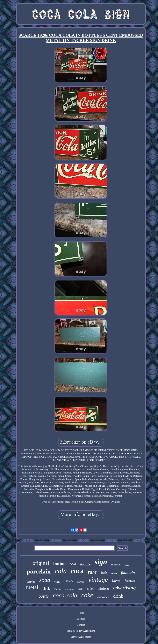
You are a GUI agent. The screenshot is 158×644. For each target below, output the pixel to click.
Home (81, 613)
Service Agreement (81, 637)
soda (45, 580)
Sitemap (81, 619)
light (81, 589)
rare (92, 572)
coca (77, 571)
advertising (124, 588)
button (59, 564)
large (116, 581)
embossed (103, 597)
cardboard (70, 589)
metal (32, 587)
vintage (98, 579)
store (127, 565)
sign (101, 562)
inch (104, 573)
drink (118, 596)
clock (46, 589)
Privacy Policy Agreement (81, 631)
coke (87, 595)
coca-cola (65, 595)
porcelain (39, 571)
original (41, 563)
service (81, 582)
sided (91, 589)
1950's (69, 581)
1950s (57, 582)
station (104, 588)
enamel (58, 589)
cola (61, 571)
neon (114, 573)
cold (73, 564)
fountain (128, 573)
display (31, 582)
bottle (44, 596)
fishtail (130, 581)
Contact (81, 625)
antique (116, 564)
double (85, 565)
